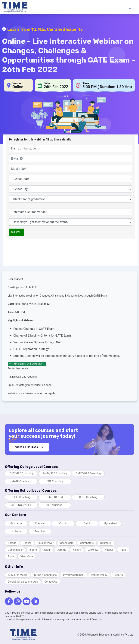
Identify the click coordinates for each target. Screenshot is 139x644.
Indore (33, 550)
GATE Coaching (21, 481)
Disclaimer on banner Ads (23, 582)
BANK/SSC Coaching (55, 473)
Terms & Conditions (45, 575)
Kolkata (16, 531)
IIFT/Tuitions (55, 505)
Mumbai (40, 531)
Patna (123, 550)
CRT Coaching (55, 481)
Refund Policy (99, 575)
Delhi (87, 523)
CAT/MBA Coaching (21, 473)
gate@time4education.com (35, 385)
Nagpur (109, 550)
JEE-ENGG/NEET (21, 505)
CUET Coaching (88, 497)
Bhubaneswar (46, 543)
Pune (11, 556)
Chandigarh (67, 543)
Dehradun (106, 543)
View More (27, 556)
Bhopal (27, 543)
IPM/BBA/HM (55, 497)
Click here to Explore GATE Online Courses (27, 364)
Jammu (62, 550)
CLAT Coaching (21, 497)
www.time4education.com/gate (37, 393)
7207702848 (29, 377)
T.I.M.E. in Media (17, 575)
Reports (118, 575)
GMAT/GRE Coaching (88, 473)
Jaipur (47, 550)
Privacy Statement (74, 575)
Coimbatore (87, 543)
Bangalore (16, 523)
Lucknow (93, 550)
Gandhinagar (15, 550)
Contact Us (51, 582)
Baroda (12, 543)
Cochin (63, 523)
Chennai (40, 523)
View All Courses (29, 447)
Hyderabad (110, 523)
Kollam (77, 550)
